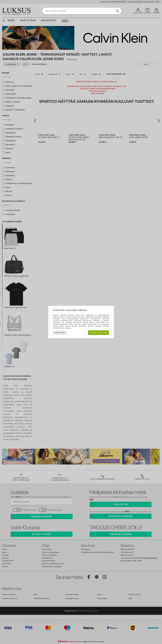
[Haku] (117, 11)
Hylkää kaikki (60, 333)
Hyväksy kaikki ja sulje (99, 333)
